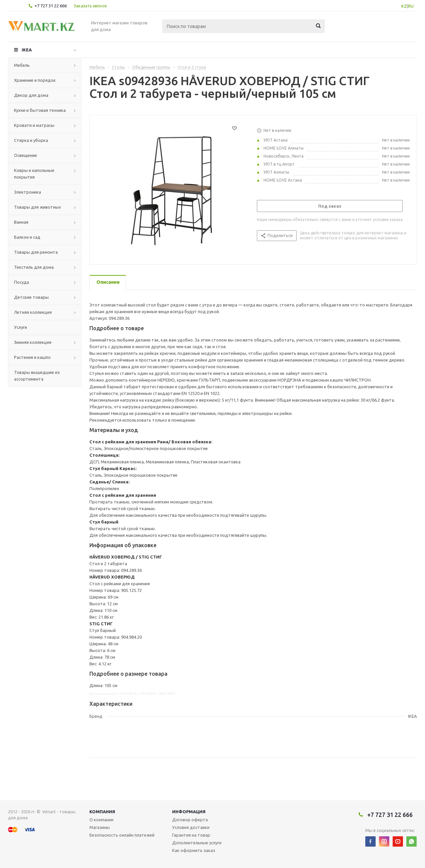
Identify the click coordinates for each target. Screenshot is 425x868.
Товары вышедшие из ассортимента (37, 376)
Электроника (28, 192)
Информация (189, 812)
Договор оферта (190, 820)
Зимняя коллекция (33, 342)
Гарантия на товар (191, 835)
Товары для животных (38, 207)
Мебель (22, 65)
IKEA (27, 50)
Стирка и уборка (31, 140)
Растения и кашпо (32, 357)
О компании (101, 820)
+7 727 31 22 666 (51, 6)
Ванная (21, 222)
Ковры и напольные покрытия (34, 174)
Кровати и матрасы (34, 125)
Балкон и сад (27, 237)
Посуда (22, 282)
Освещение (26, 155)
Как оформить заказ (194, 850)
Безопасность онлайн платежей (122, 835)
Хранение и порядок (35, 80)
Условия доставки (191, 827)
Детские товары (31, 297)
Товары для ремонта (36, 252)
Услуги (21, 327)
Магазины (100, 827)
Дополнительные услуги (197, 843)
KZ (404, 6)
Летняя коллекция (33, 312)
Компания (102, 812)
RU (411, 6)
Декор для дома (31, 95)
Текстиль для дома (34, 267)
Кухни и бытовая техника (40, 110)
